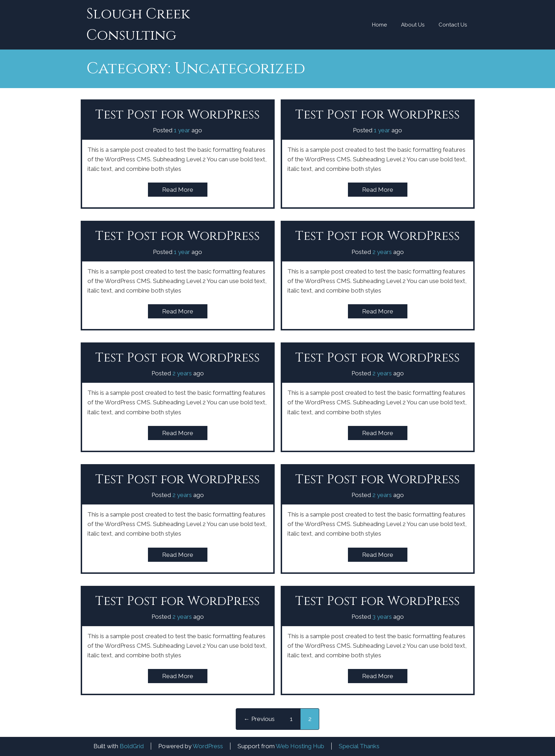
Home (379, 25)
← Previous (259, 719)
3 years (382, 617)
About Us (413, 25)
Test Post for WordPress (178, 115)
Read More (178, 190)
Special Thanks (359, 746)
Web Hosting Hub (300, 746)
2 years (382, 252)
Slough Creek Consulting (138, 25)
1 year (182, 130)
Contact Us (453, 25)
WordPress (208, 746)
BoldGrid (132, 746)
